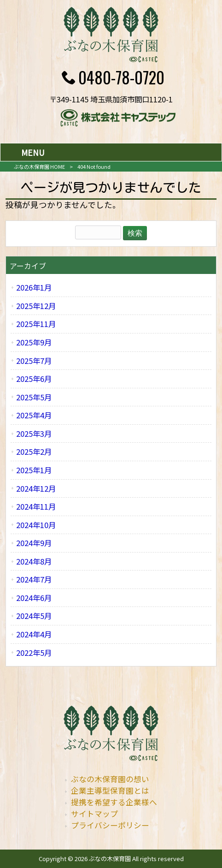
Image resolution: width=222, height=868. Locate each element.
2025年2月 (34, 452)
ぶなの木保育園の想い (110, 779)
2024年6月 (34, 598)
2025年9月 (34, 342)
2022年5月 (34, 653)
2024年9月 (34, 543)
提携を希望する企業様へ (114, 802)
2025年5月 (34, 397)
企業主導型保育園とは (110, 791)
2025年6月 (34, 379)
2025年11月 (36, 324)
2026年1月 (34, 287)
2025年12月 (36, 306)
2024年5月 (34, 616)
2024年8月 (34, 561)
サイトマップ (94, 814)
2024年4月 (34, 634)
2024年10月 (36, 525)
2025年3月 (34, 434)
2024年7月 (34, 579)
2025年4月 (34, 415)
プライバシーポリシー (110, 825)
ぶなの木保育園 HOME (39, 166)
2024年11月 (36, 506)
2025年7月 (34, 361)
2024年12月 (36, 488)
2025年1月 (34, 470)
